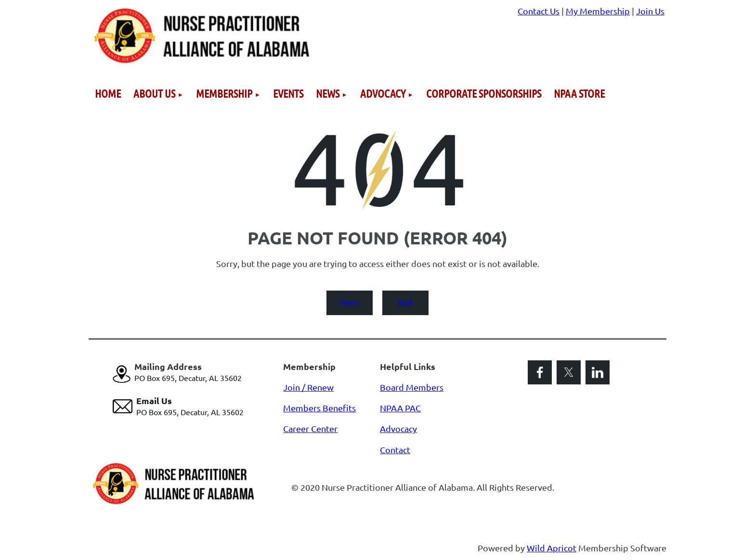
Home (350, 302)
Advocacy (398, 428)
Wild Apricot (552, 548)
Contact (395, 450)
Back (406, 302)
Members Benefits (319, 408)
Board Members (412, 387)
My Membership (598, 11)
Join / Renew (308, 387)
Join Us (650, 11)
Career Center (310, 428)
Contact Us (539, 11)
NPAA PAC (400, 408)
